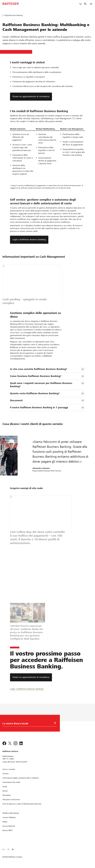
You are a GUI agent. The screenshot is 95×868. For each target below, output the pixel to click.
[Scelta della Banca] (28, 724)
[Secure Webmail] (9, 826)
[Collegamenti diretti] (80, 4)
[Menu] (91, 4)
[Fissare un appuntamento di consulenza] (31, 677)
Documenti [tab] (16, 400)
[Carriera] (5, 774)
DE (4, 849)
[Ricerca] (85, 4)
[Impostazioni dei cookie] (11, 782)
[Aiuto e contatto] (9, 769)
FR (8, 849)
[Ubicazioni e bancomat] (11, 799)
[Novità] (5, 791)
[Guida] (5, 787)
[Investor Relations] (9, 817)
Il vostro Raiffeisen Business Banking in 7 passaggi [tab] (39, 407)
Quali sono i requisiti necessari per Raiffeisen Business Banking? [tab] (42, 385)
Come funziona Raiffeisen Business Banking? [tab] (36, 376)
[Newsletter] (7, 795)
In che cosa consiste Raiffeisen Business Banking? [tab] (39, 369)
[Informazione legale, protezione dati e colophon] (21, 778)
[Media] (5, 822)
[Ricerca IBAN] (7, 830)
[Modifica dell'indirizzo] (11, 813)
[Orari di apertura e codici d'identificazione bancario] (22, 804)
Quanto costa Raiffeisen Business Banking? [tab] (35, 393)
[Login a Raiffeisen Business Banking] (27, 689)
